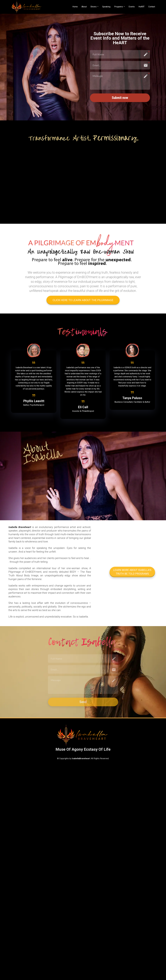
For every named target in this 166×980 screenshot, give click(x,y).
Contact (152, 7)
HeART (141, 7)
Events (132, 7)
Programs (119, 7)
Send (83, 702)
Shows (93, 7)
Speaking (106, 7)
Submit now (120, 98)
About (84, 7)
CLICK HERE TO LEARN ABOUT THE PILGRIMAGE (83, 300)
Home (75, 7)
